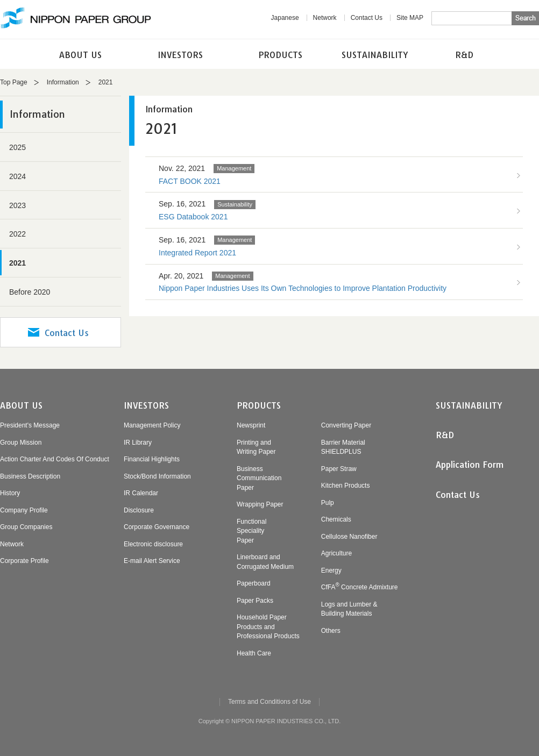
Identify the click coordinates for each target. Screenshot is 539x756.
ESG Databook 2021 (193, 217)
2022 (17, 234)
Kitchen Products (346, 486)
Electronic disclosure (153, 544)
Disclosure (139, 510)
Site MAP (410, 18)
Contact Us (367, 18)
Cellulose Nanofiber (349, 537)
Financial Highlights (152, 459)
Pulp (328, 503)
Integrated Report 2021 (197, 253)
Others (331, 631)
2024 (17, 176)
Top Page (14, 82)
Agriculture (336, 553)
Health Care (254, 653)
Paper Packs (255, 601)
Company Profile (24, 510)
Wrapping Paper (260, 504)
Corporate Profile (24, 561)
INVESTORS (180, 55)
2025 (17, 147)
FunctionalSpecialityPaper (251, 531)
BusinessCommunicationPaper (259, 478)
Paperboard (254, 583)
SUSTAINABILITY (375, 55)
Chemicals (336, 519)
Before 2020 (30, 292)
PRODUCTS (280, 55)
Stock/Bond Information (157, 476)
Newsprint (251, 425)
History (10, 493)
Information (63, 82)
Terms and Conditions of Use (269, 702)
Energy (331, 570)
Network (325, 18)
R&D (464, 55)
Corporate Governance (157, 527)
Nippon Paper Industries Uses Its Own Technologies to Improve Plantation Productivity (303, 288)
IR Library (138, 443)
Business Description (30, 476)
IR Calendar (141, 493)
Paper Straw (339, 469)
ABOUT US (80, 55)
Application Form (470, 465)
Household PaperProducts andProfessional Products (268, 627)
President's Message (30, 425)
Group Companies (26, 527)
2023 (17, 205)
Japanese (285, 18)
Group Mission (21, 443)
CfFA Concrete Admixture (360, 587)
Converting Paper (346, 425)
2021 (17, 263)
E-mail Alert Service (152, 561)
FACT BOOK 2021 (190, 181)
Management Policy (152, 425)
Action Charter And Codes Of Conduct (55, 459)
